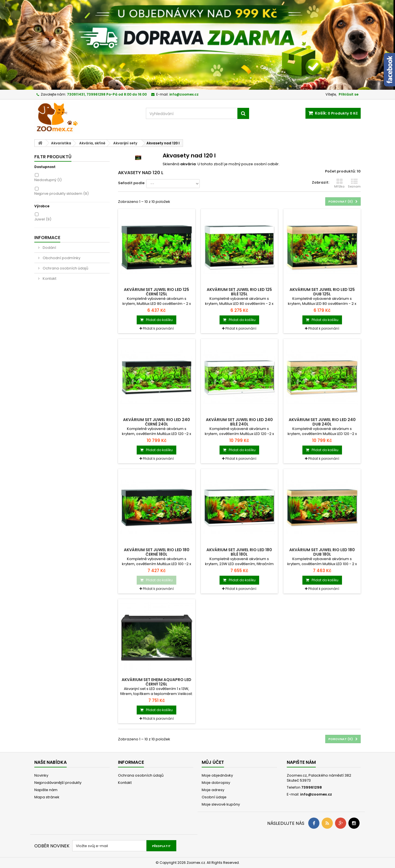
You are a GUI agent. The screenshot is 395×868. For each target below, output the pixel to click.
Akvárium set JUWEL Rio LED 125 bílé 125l (239, 292)
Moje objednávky (217, 775)
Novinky (41, 775)
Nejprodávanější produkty (58, 783)
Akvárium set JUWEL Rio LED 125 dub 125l (322, 292)
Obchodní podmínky (61, 258)
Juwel (43, 219)
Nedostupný (48, 180)
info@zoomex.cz (316, 794)
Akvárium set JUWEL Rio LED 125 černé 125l (156, 292)
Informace (47, 238)
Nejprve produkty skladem (62, 194)
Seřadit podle (131, 183)
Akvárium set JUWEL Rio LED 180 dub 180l (322, 552)
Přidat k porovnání (158, 328)
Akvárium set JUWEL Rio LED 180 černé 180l (157, 552)
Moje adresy (213, 790)
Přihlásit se (349, 94)
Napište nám (46, 790)
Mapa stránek (47, 797)
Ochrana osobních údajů (65, 268)
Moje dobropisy (216, 783)
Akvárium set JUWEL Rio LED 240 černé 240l (156, 422)
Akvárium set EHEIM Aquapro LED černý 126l (156, 682)
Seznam (354, 183)
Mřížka (339, 183)
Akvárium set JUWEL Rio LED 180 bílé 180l (239, 552)
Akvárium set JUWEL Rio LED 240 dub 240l (322, 422)
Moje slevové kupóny (221, 804)
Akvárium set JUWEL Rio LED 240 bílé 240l (239, 422)
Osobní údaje (214, 797)
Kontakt (49, 279)
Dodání (49, 248)
